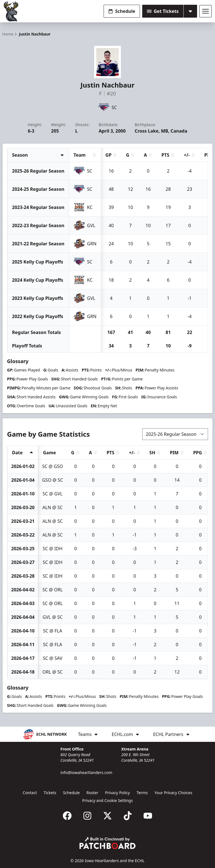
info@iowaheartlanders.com (86, 772)
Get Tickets (163, 11)
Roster (93, 793)
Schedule (122, 11)
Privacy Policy (117, 793)
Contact (30, 793)
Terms (142, 793)
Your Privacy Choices (173, 793)
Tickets (50, 793)
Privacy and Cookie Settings (108, 800)
